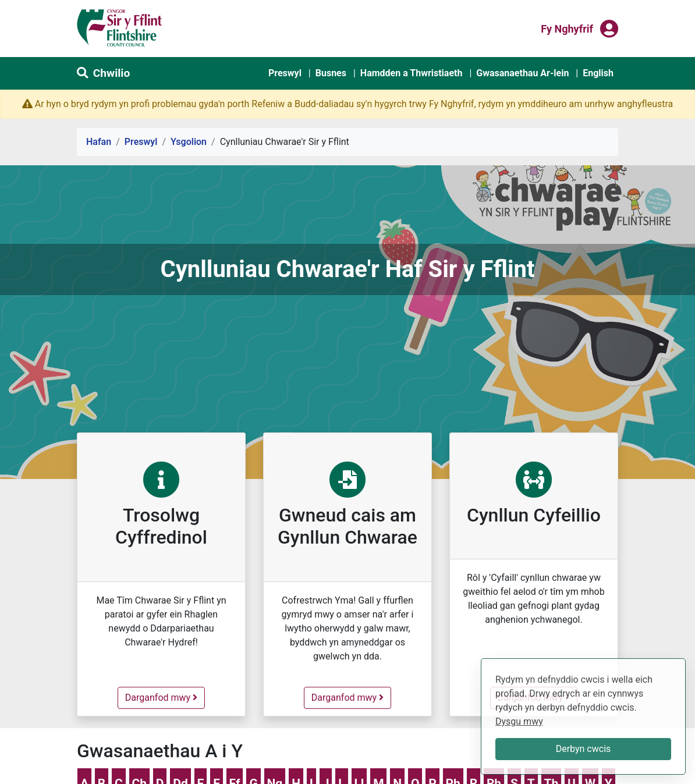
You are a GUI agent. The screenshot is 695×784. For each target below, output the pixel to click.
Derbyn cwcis (584, 749)
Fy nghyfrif (567, 28)
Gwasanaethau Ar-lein (522, 73)
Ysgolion (189, 142)
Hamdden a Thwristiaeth (412, 73)
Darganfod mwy (165, 697)
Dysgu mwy (519, 721)
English (598, 73)
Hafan (99, 142)
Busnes (331, 73)
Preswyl (285, 73)
